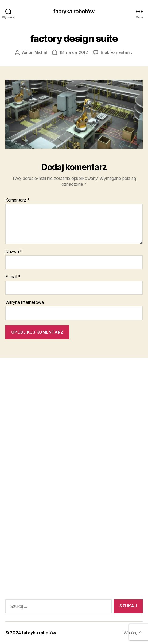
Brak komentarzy (117, 52)
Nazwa (14, 252)
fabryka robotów (74, 11)
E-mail (13, 277)
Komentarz (17, 200)
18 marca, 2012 (74, 52)
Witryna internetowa (25, 302)
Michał (41, 52)
